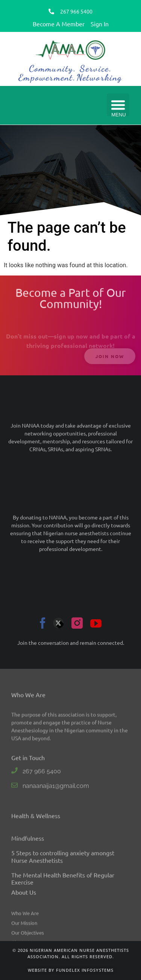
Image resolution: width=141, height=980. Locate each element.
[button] (118, 105)
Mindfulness (28, 901)
